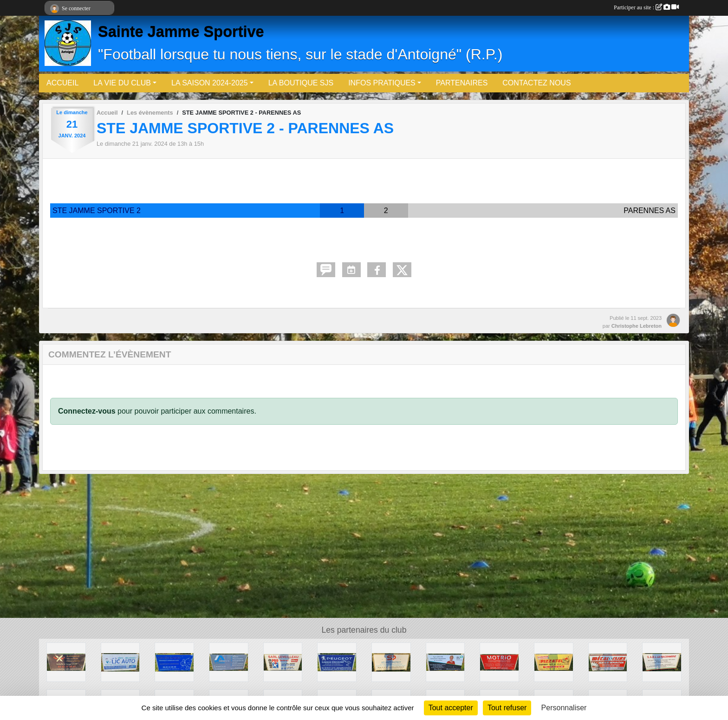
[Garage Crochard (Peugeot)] (337, 662)
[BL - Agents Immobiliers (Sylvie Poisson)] (445, 662)
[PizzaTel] (554, 662)
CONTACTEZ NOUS (536, 83)
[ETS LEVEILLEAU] (283, 662)
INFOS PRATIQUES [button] (382, 83)
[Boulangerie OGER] (66, 662)
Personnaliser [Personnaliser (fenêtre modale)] (564, 708)
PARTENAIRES (462, 83)
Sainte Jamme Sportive (181, 32)
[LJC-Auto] (120, 662)
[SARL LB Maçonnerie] (662, 662)
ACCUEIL (62, 83)
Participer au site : (646, 7)
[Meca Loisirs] (608, 662)
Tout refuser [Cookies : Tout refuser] (507, 708)
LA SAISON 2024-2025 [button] (210, 83)
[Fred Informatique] (174, 662)
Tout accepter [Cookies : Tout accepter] (451, 708)
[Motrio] (499, 662)
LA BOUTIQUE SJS (301, 83)
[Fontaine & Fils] (229, 662)
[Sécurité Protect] (391, 662)
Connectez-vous (87, 411)
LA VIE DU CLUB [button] (122, 83)
